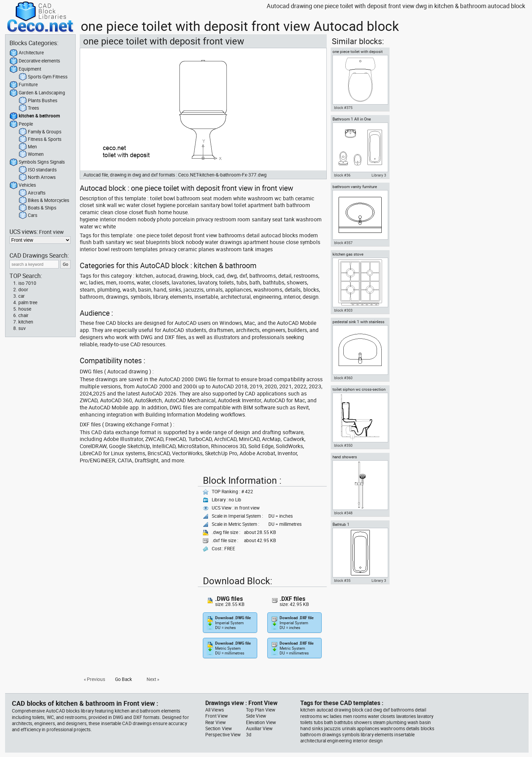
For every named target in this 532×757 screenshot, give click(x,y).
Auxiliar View (259, 728)
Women (31, 154)
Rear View (215, 722)
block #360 (343, 378)
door (23, 290)
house (25, 309)
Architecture (27, 53)
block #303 (343, 310)
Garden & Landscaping (37, 93)
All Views (215, 710)
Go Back (123, 679)
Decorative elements (35, 61)
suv (22, 328)
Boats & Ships (37, 208)
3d (249, 735)
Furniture (24, 85)
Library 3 (379, 175)
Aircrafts (32, 193)
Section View (218, 728)
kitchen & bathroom (35, 116)
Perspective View (223, 735)
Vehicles (23, 185)
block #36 (342, 175)
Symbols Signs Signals (37, 162)
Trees (29, 108)
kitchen (26, 322)
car (22, 296)
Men (28, 147)
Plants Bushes (38, 101)
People (21, 124)
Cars (28, 216)
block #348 (343, 513)
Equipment (25, 69)
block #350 (343, 445)
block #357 (343, 243)
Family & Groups (40, 132)
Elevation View (261, 722)
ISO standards (38, 170)
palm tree (28, 302)
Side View (256, 716)
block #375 (343, 108)
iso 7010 (27, 283)
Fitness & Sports (40, 140)
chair (23, 315)
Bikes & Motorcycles (44, 201)
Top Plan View (261, 710)
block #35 (342, 580)
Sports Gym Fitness (43, 77)
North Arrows (37, 178)
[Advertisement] (137, 520)
